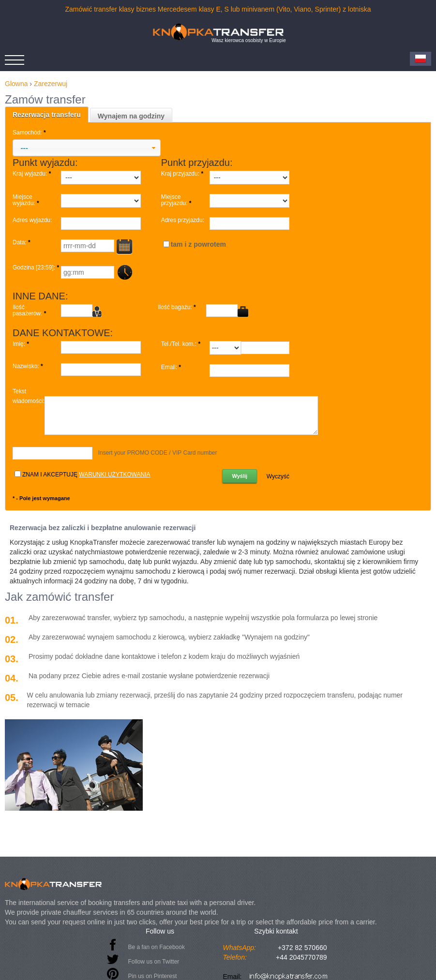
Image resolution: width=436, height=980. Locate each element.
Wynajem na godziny (131, 116)
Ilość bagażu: (178, 307)
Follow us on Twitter (154, 962)
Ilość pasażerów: (30, 311)
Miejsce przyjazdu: (177, 200)
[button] (87, 148)
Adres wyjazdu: (32, 220)
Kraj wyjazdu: (33, 174)
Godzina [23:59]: (37, 268)
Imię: (22, 344)
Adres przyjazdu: (183, 220)
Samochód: (30, 133)
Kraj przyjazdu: (183, 174)
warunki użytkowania (114, 475)
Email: (172, 367)
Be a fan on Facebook (157, 947)
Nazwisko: (29, 366)
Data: (22, 243)
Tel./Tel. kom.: (182, 344)
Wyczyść (278, 476)
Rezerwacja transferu (47, 115)
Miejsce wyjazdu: (27, 200)
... (124, 273)
